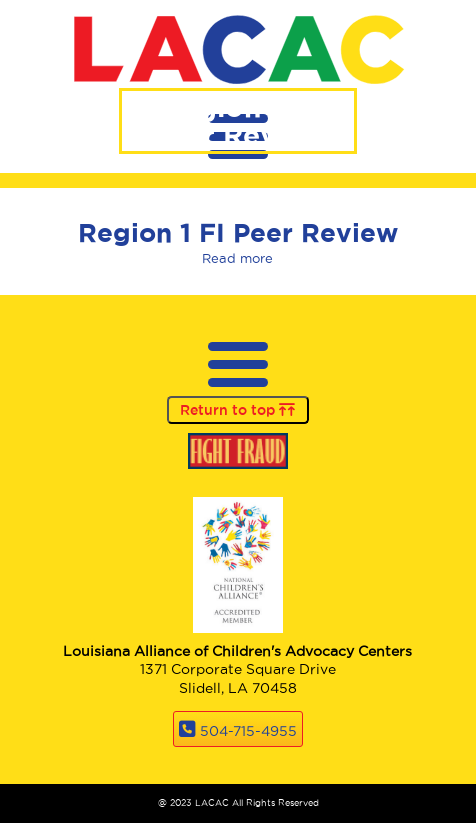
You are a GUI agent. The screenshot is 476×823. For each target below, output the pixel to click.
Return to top (237, 410)
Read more (237, 258)
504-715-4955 (248, 731)
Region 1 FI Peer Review (238, 232)
